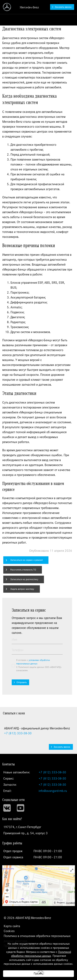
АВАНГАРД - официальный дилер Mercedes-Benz (21, 7)
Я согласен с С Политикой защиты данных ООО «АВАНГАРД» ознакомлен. (39, 665)
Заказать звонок (63, 7)
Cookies (9, 931)
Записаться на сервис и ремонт (26, 560)
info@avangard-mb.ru (53, 791)
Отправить (22, 682)
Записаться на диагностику (24, 579)
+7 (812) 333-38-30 (52, 772)
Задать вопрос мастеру (22, 589)
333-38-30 (18, 733)
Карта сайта (12, 926)
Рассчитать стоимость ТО (23, 570)
